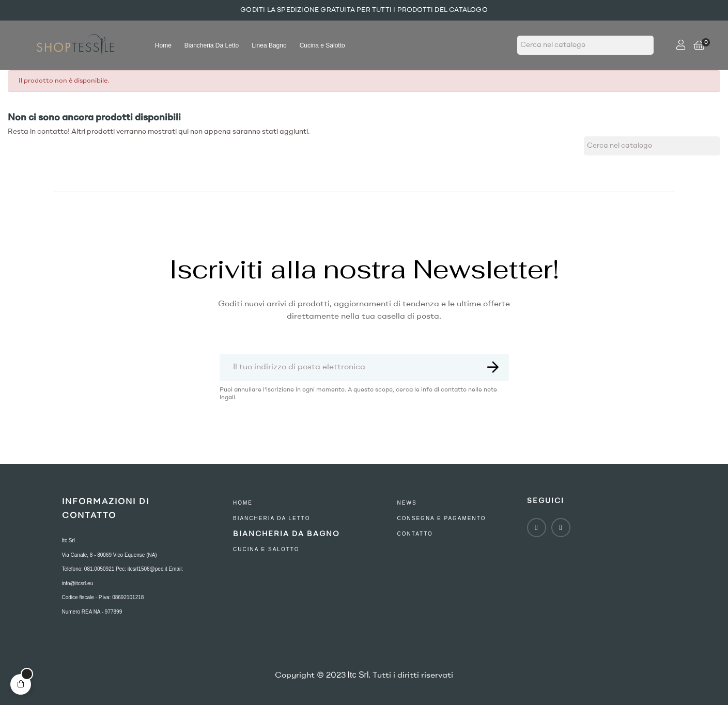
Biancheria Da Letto (272, 518)
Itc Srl (69, 540)
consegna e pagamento (442, 518)
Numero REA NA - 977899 (92, 612)
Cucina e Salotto (266, 549)
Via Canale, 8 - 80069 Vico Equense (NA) (110, 555)
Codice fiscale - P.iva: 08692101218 (103, 597)
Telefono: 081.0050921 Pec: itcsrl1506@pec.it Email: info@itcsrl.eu (123, 576)
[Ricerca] (585, 45)
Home (243, 503)
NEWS (407, 503)
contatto (415, 534)
